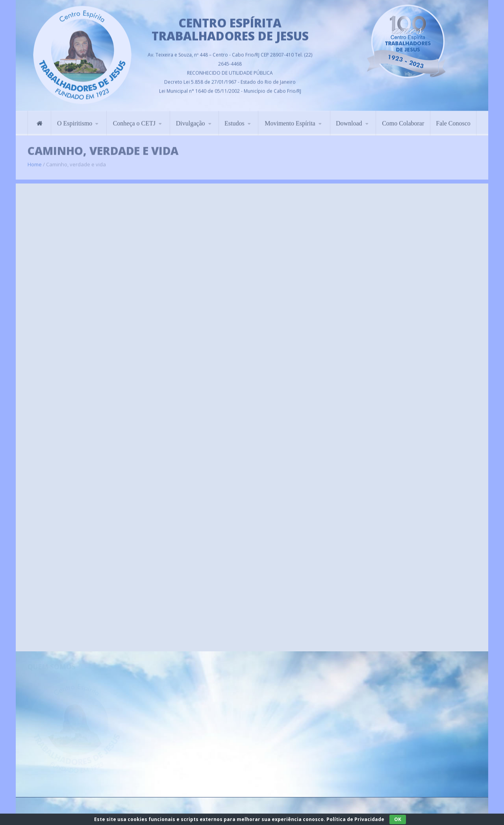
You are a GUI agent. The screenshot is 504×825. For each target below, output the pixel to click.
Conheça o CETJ (134, 121)
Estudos (234, 121)
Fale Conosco (453, 121)
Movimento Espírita (290, 121)
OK (398, 819)
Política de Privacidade (355, 819)
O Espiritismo (75, 121)
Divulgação (191, 121)
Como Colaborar (403, 121)
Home (35, 161)
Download (349, 121)
